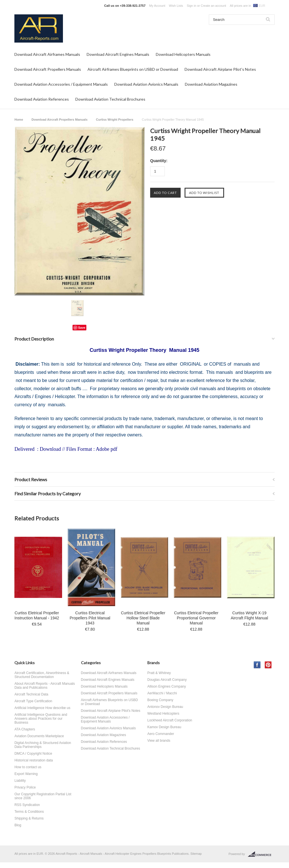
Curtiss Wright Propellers (115, 120)
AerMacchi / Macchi (162, 693)
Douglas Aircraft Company (167, 680)
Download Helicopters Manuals (183, 54)
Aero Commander (161, 734)
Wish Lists (176, 6)
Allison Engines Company (167, 686)
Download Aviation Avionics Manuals (146, 84)
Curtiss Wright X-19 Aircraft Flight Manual (249, 615)
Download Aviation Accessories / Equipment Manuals (61, 84)
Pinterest (268, 665)
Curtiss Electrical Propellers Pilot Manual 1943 (90, 618)
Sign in (192, 6)
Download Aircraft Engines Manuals (118, 54)
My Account (157, 6)
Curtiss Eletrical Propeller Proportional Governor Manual (196, 618)
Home (19, 120)
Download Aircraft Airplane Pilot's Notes (220, 69)
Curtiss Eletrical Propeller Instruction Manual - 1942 (37, 615)
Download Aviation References (42, 99)
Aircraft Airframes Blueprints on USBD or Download (133, 69)
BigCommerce (261, 854)
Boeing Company (160, 700)
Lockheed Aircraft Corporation (170, 720)
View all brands (159, 741)
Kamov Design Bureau (164, 727)
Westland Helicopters (163, 714)
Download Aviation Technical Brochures (110, 99)
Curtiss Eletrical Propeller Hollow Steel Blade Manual (143, 618)
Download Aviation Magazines (211, 84)
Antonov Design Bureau (165, 707)
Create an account (213, 6)
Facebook (257, 665)
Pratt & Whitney (159, 673)
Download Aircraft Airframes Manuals (47, 54)
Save (82, 328)
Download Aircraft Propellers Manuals (48, 69)
